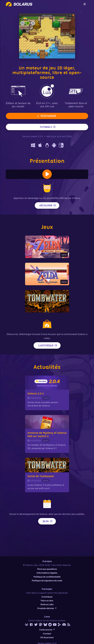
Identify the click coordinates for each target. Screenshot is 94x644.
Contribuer (47, 597)
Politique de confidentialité (47, 577)
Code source (47, 630)
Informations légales (47, 573)
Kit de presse (47, 637)
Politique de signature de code (47, 581)
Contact (47, 634)
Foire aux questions (47, 569)
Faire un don (47, 601)
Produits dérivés (47, 608)
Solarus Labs (47, 604)
